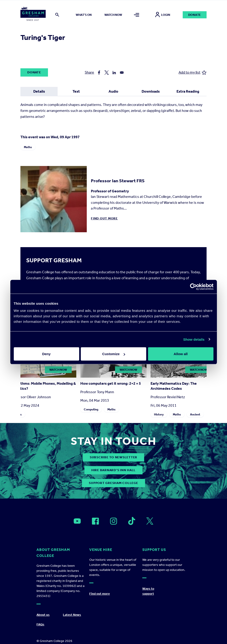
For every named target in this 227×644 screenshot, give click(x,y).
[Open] (77, 521)
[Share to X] (107, 73)
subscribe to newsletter (113, 457)
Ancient (195, 414)
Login (163, 15)
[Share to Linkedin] (114, 73)
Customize (114, 354)
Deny (46, 354)
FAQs (40, 624)
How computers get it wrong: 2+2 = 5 (111, 383)
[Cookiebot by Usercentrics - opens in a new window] (193, 287)
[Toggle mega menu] (137, 15)
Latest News (72, 615)
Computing (91, 409)
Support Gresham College (113, 483)
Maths (28, 147)
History (159, 414)
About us (43, 615)
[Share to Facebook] (99, 73)
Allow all (181, 354)
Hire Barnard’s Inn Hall (113, 470)
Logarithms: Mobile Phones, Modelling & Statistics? (43, 386)
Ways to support (148, 591)
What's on (84, 15)
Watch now (113, 15)
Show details (194, 339)
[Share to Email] (122, 73)
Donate (195, 15)
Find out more (104, 218)
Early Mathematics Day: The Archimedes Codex (174, 386)
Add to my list (193, 73)
